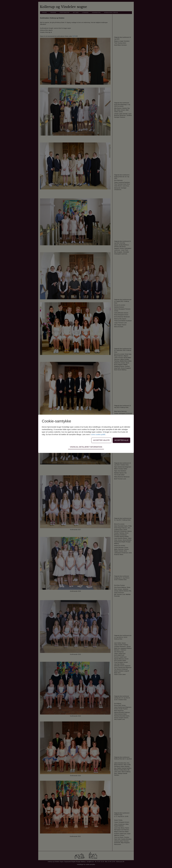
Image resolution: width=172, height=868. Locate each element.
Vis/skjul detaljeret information (86, 447)
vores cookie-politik (98, 434)
